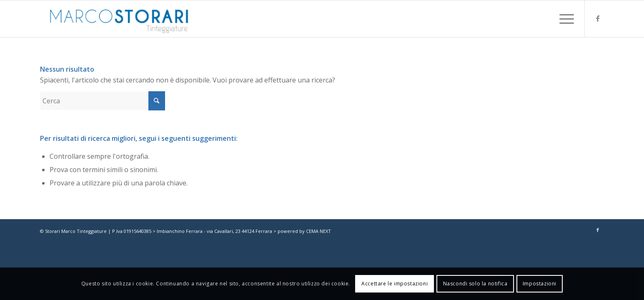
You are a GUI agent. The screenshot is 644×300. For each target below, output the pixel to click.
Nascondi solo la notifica (475, 284)
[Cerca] (103, 101)
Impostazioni (540, 284)
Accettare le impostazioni (395, 284)
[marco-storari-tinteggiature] (119, 19)
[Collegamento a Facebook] (598, 18)
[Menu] (564, 19)
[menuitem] (564, 19)
